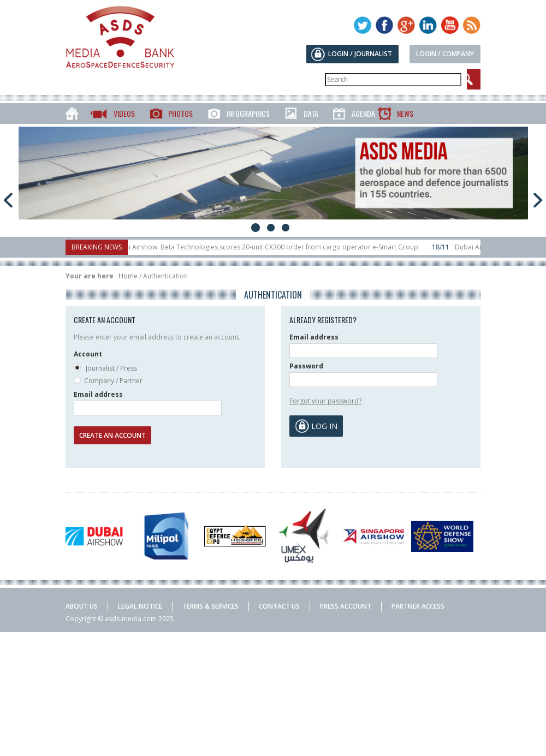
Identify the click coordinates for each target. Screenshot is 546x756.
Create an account (112, 435)
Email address (98, 394)
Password (306, 366)
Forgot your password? (325, 401)
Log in (324, 426)
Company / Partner (108, 381)
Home (128, 276)
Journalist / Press (105, 369)
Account (88, 354)
